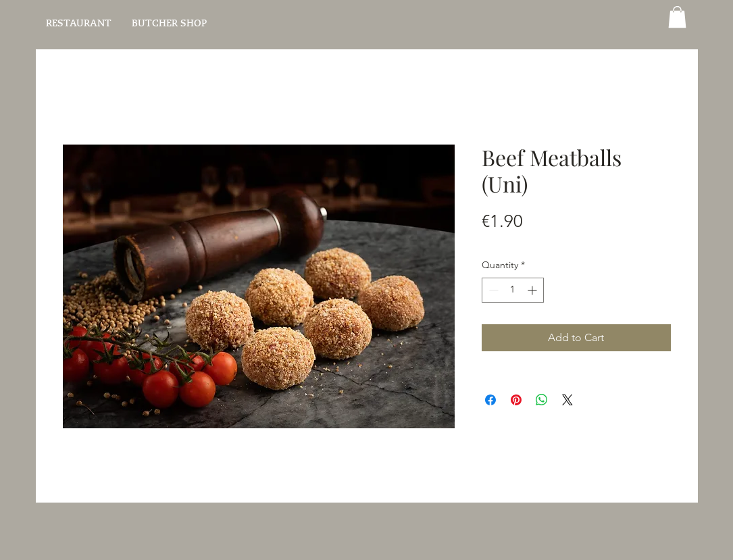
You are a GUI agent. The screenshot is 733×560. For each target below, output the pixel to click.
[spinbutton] (513, 290)
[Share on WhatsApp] (542, 400)
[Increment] (533, 290)
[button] (677, 17)
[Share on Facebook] (490, 400)
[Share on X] (567, 400)
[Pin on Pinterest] (516, 400)
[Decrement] (492, 290)
